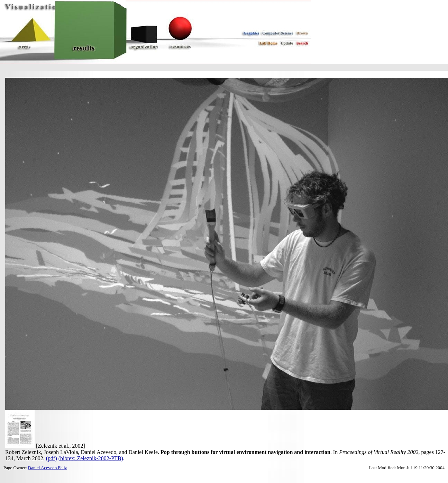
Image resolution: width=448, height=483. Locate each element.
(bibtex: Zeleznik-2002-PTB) (91, 458)
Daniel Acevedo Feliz (48, 468)
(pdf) (52, 458)
